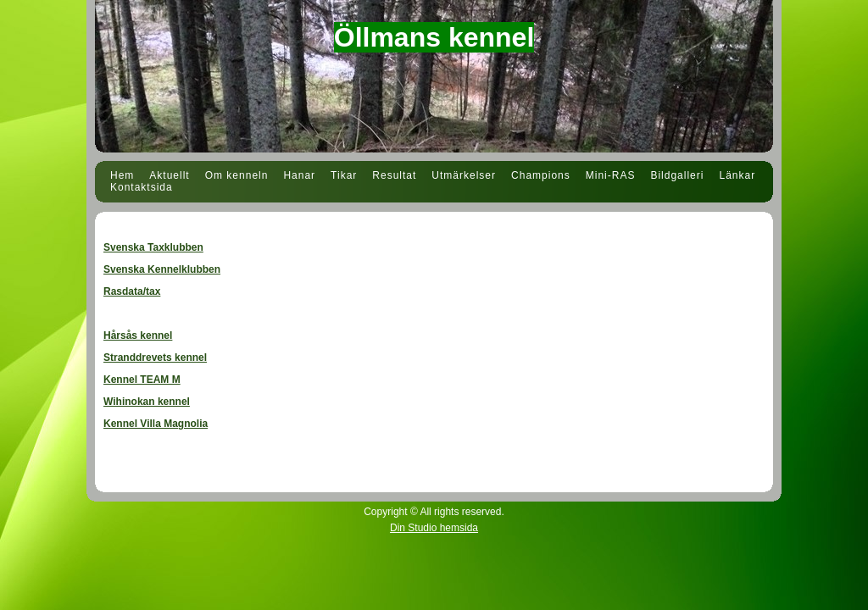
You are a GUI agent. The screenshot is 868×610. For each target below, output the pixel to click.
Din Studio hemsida (434, 528)
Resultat (394, 175)
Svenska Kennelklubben (162, 269)
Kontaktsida (142, 187)
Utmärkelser (464, 175)
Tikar (344, 175)
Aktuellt (169, 175)
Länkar (737, 175)
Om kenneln (237, 175)
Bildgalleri (677, 175)
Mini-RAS (611, 175)
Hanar (299, 175)
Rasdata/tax (132, 291)
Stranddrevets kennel (155, 358)
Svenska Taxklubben (153, 247)
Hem (122, 175)
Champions (541, 175)
